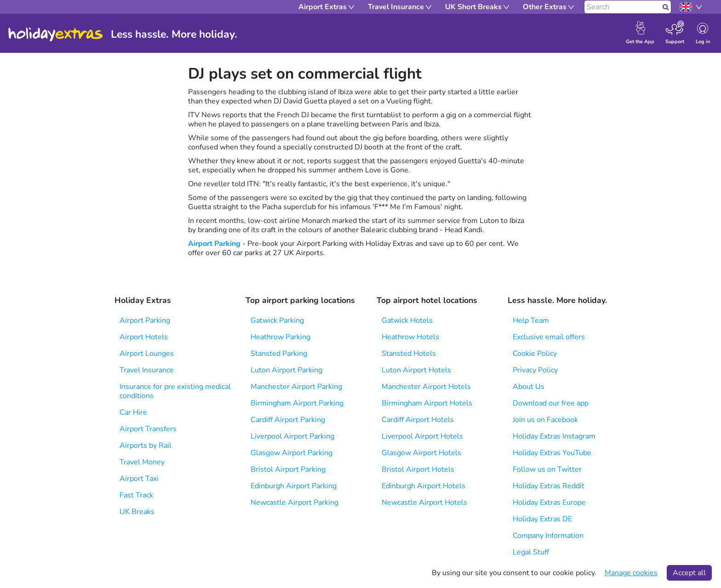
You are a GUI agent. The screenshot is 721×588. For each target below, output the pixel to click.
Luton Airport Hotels (416, 370)
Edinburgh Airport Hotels (423, 486)
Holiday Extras (56, 34)
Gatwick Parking (277, 320)
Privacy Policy (535, 370)
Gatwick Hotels (407, 320)
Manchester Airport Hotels (426, 387)
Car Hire (133, 412)
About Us (529, 387)
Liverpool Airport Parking (292, 436)
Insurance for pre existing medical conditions (175, 391)
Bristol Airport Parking (288, 469)
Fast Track (136, 495)
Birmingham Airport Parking (297, 403)
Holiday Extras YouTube (552, 453)
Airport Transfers (148, 429)
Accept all (689, 573)
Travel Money (142, 462)
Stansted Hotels (409, 354)
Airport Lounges (147, 354)
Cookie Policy (535, 354)
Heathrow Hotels (410, 337)
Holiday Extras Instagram (554, 436)
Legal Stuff (531, 552)
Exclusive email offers (549, 337)
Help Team (531, 320)
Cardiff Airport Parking (288, 420)
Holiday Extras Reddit (549, 486)
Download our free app (551, 403)
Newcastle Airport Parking (295, 502)
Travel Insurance (147, 370)
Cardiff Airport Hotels (418, 420)
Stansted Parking (279, 354)
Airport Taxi (139, 479)
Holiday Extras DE (542, 519)
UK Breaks (137, 512)
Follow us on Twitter (547, 469)
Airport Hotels (144, 337)
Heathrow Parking (280, 337)
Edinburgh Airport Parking (294, 486)
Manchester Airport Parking (296, 387)
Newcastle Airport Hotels (424, 502)
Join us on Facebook (545, 420)
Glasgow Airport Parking (292, 453)
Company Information (548, 536)
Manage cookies (631, 573)
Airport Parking (214, 244)
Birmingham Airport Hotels (427, 403)
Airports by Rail (146, 445)
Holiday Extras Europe (549, 502)
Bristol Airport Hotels (418, 469)
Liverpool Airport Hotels (422, 436)
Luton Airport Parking (286, 370)
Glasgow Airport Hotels (421, 453)
